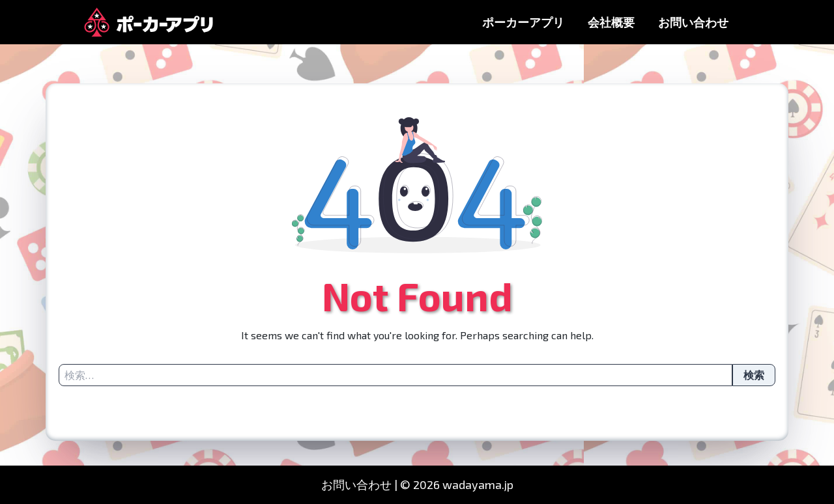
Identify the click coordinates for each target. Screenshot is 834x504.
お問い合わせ (693, 22)
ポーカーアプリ (523, 22)
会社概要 (611, 22)
